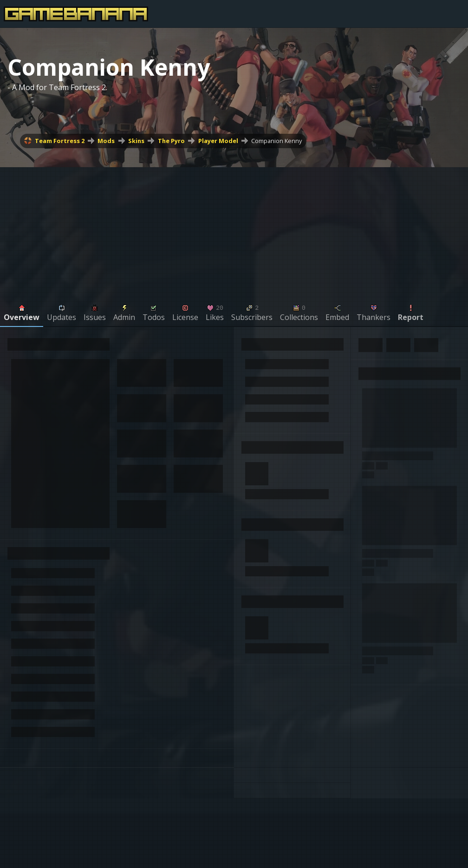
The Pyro (171, 141)
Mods (106, 141)
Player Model (218, 141)
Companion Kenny (276, 141)
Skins (136, 141)
